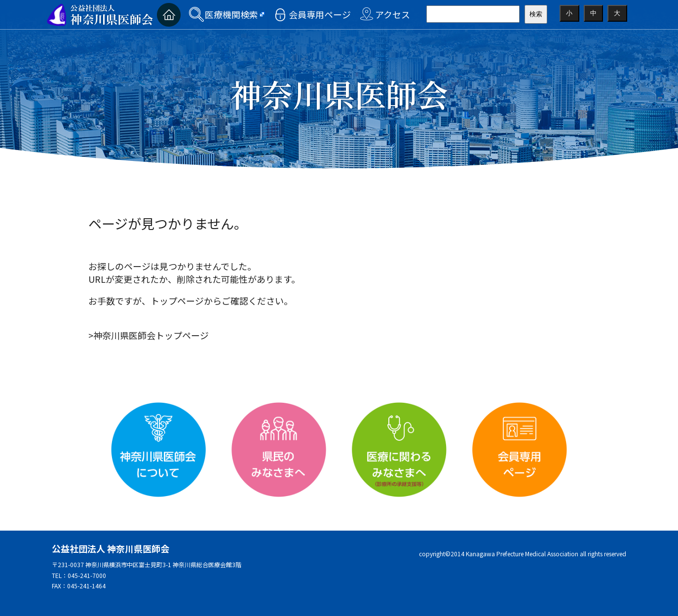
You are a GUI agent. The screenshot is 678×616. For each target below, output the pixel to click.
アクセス (393, 14)
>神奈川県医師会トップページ (149, 335)
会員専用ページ (320, 14)
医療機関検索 (231, 14)
